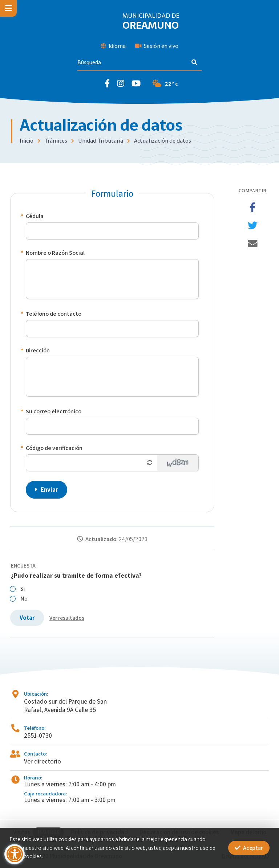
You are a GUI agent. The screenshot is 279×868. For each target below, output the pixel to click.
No (19, 599)
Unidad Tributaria (101, 140)
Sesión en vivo (157, 46)
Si (17, 589)
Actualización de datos (163, 140)
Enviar (46, 490)
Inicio (27, 140)
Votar (27, 618)
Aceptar (249, 848)
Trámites (56, 140)
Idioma (113, 46)
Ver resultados (67, 618)
